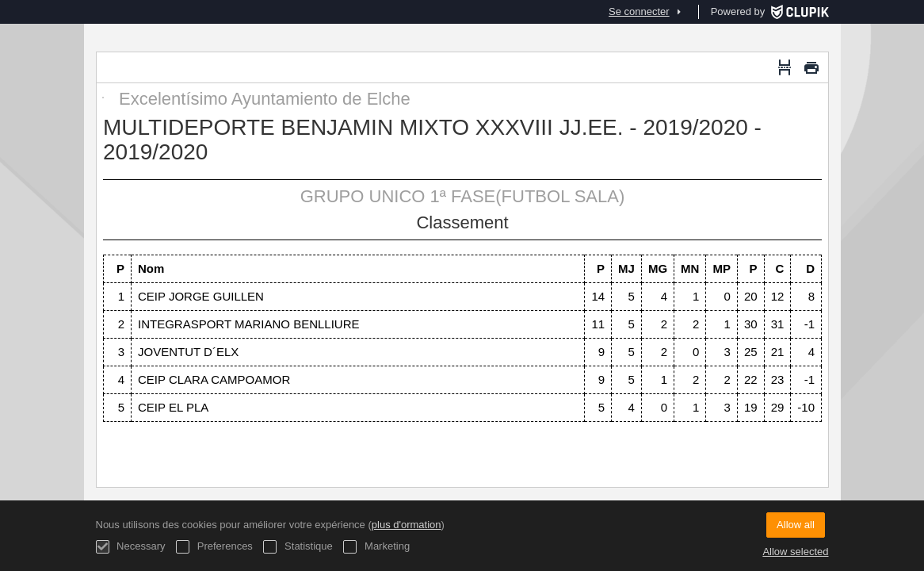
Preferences (214, 547)
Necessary (131, 547)
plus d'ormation (407, 525)
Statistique (298, 547)
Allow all (796, 525)
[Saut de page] (785, 67)
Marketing (376, 547)
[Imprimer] (811, 67)
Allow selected (795, 552)
